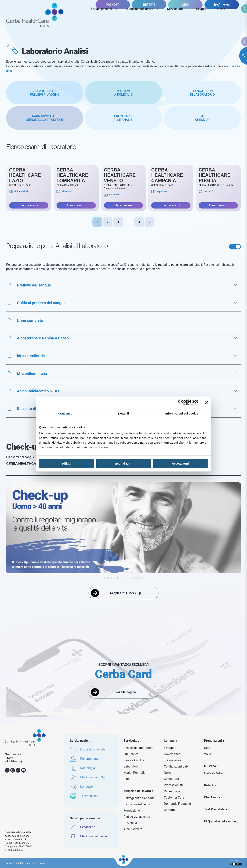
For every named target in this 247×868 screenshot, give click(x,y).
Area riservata (133, 829)
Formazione (132, 810)
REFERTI (149, 22)
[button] (124, 285)
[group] (124, 529)
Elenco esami (29, 205)
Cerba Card (171, 779)
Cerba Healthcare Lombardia (72, 175)
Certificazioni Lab (176, 766)
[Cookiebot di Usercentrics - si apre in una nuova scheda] (181, 402)
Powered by (236, 863)
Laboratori (131, 766)
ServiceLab (175, 9)
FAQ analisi (220, 821)
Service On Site (134, 760)
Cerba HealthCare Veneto (120, 175)
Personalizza (124, 463)
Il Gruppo (200, 9)
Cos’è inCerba (213, 773)
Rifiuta (67, 463)
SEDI (185, 22)
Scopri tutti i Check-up (126, 593)
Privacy (9, 758)
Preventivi (130, 823)
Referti (209, 785)
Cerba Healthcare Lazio (25, 175)
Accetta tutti (180, 463)
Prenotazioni (213, 741)
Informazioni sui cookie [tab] (182, 413)
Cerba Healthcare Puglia (215, 175)
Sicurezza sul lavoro (137, 804)
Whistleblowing (13, 761)
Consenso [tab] (65, 413)
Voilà (208, 754)
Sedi (207, 748)
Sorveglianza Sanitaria (139, 798)
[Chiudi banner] (207, 402)
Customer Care (174, 797)
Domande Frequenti (177, 804)
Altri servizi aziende (137, 817)
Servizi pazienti (101, 9)
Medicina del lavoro (140, 9)
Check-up (211, 797)
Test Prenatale (214, 809)
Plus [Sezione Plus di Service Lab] (127, 779)
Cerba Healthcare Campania (167, 175)
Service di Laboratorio (138, 748)
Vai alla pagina (126, 692)
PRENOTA (113, 22)
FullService (131, 754)
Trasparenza (172, 760)
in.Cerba (210, 766)
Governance (172, 754)
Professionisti (173, 785)
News (221, 9)
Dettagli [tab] (124, 413)
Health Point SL (134, 773)
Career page (172, 791)
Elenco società (13, 754)
